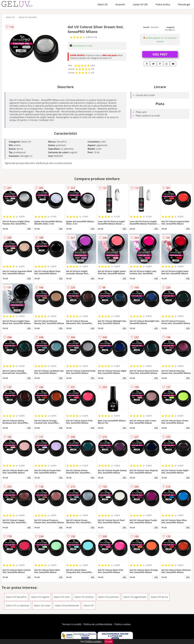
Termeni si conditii (72, 624)
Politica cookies (123, 624)
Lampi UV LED (140, 4)
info (29, 228)
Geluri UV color (62, 597)
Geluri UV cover (42, 606)
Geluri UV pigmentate (135, 597)
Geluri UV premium (109, 597)
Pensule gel (184, 4)
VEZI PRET (160, 54)
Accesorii (120, 4)
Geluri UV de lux (159, 597)
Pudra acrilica (163, 4)
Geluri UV (103, 4)
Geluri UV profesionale (67, 606)
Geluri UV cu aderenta (18, 606)
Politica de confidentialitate (98, 624)
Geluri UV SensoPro (28, 17)
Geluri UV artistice (84, 597)
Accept (109, 641)
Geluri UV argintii (40, 597)
